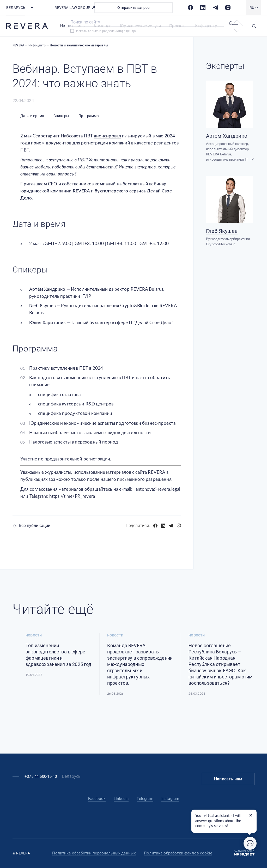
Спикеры (61, 116)
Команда (103, 26)
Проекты (178, 26)
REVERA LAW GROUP (75, 8)
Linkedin (121, 799)
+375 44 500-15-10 (41, 776)
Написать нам (228, 779)
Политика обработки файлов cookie (178, 853)
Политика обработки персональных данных (94, 853)
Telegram (145, 799)
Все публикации (35, 526)
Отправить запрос (133, 8)
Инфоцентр (206, 26)
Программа (89, 116)
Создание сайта (244, 853)
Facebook (97, 799)
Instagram (170, 799)
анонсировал (107, 136)
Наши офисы (73, 26)
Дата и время (32, 116)
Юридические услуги (140, 26)
